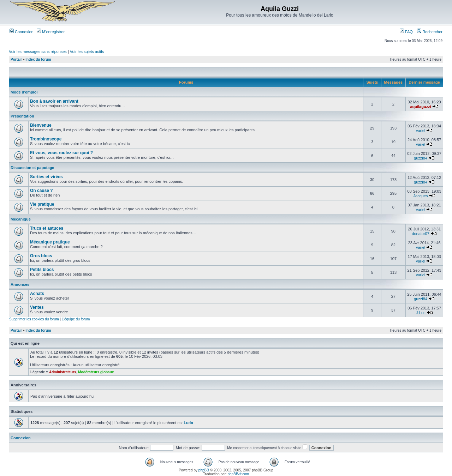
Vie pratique (42, 204)
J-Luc (421, 313)
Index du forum (38, 59)
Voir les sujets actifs (87, 52)
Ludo (188, 423)
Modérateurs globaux (96, 372)
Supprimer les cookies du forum (34, 319)
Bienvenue (41, 125)
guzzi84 (421, 158)
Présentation (22, 116)
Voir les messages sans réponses (38, 52)
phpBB (204, 470)
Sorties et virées (46, 177)
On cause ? (41, 191)
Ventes (37, 307)
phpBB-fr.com (239, 474)
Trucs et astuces (47, 228)
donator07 (421, 234)
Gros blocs (41, 256)
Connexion (22, 32)
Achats (37, 294)
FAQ (406, 32)
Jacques (421, 196)
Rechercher (430, 32)
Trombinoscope (46, 139)
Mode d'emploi (24, 92)
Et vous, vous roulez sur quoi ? (61, 153)
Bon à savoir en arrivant (54, 101)
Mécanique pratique (50, 242)
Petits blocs (42, 270)
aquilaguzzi (420, 107)
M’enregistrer (51, 32)
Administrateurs (63, 372)
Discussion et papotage (32, 168)
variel (421, 131)
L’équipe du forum (76, 319)
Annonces (20, 284)
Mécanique (21, 219)
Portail (16, 59)
